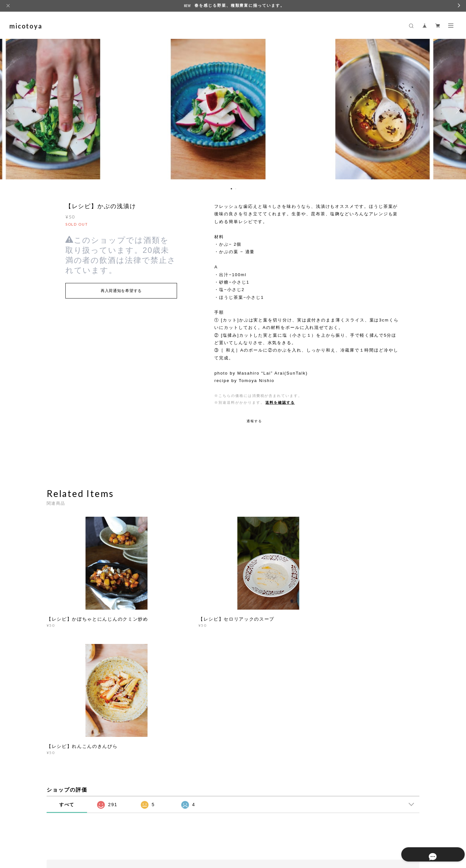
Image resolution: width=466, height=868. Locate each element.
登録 (363, 745)
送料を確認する (280, 402)
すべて (67, 658)
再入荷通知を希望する (121, 291)
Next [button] (456, 110)
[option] (233, 110)
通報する (254, 421)
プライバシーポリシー (93, 830)
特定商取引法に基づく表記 (143, 830)
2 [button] (236, 189)
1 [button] (231, 189)
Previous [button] (10, 110)
